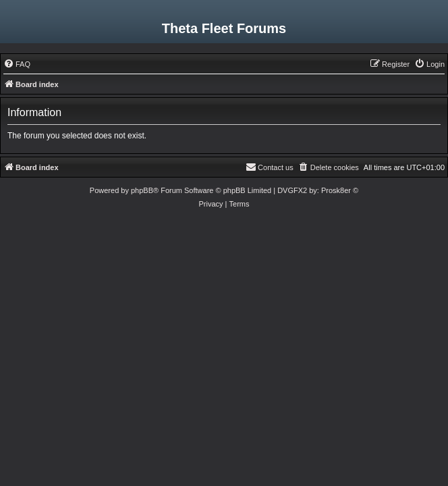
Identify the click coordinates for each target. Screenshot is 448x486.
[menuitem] (17, 64)
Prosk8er (336, 190)
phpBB (142, 190)
